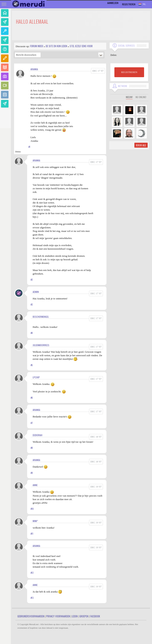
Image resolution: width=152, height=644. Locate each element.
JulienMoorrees (41, 345)
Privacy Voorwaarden (58, 616)
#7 (32, 423)
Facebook (95, 616)
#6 (32, 398)
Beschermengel (41, 317)
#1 (29, 147)
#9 (32, 473)
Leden (75, 616)
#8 (32, 448)
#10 (32, 509)
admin (36, 292)
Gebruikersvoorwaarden (31, 616)
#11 (32, 534)
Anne (35, 485)
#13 (32, 598)
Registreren (129, 4)
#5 (32, 365)
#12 (32, 573)
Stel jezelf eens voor (81, 46)
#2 (32, 280)
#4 (32, 333)
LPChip (36, 377)
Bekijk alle (141, 145)
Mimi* (35, 521)
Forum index (37, 46)
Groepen (84, 616)
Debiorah (38, 435)
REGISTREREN (129, 72)
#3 (32, 305)
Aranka (34, 69)
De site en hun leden (56, 46)
